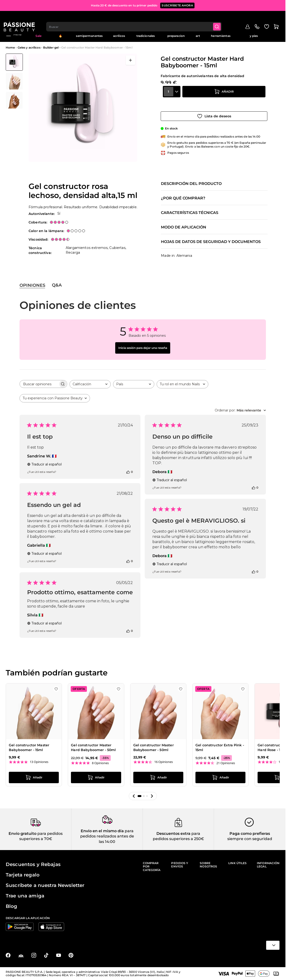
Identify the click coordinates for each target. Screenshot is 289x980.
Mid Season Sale (38, 34)
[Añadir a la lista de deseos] (214, 112)
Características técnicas (190, 213)
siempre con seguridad (250, 839)
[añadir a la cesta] (224, 99)
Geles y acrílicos (119, 34)
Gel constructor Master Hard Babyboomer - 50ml (93, 747)
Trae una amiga (25, 896)
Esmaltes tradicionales (146, 34)
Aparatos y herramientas (221, 34)
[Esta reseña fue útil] (128, 472)
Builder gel (51, 47)
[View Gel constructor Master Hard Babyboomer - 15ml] (14, 62)
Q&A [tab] (57, 285)
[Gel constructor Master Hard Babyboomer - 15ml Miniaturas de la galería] (14, 81)
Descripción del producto (191, 184)
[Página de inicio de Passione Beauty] (21, 18)
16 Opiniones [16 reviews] (164, 762)
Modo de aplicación (184, 227)
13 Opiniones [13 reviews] (39, 762)
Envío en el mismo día (102, 831)
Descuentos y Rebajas (33, 864)
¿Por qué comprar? (183, 198)
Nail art (198, 34)
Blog (276, 32)
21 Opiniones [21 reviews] (226, 763)
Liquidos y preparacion (176, 34)
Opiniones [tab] (32, 285)
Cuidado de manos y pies (254, 34)
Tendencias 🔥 (60, 34)
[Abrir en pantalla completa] (130, 60)
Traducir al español (44, 464)
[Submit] (220, 18)
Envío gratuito (22, 834)
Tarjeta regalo (23, 875)
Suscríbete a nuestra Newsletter (45, 885)
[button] (134, 796)
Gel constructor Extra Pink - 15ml (220, 747)
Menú (14, 34)
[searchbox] (39, 384)
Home (10, 47)
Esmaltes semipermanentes (89, 34)
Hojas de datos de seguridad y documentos (211, 242)
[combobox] (137, 18)
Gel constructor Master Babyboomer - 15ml (29, 747)
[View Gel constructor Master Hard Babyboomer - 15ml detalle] (14, 81)
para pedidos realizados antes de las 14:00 (107, 836)
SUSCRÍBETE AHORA (177, 5)
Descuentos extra (173, 834)
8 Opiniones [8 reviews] (100, 763)
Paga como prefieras (250, 834)
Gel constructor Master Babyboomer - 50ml (154, 747)
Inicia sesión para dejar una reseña (143, 348)
